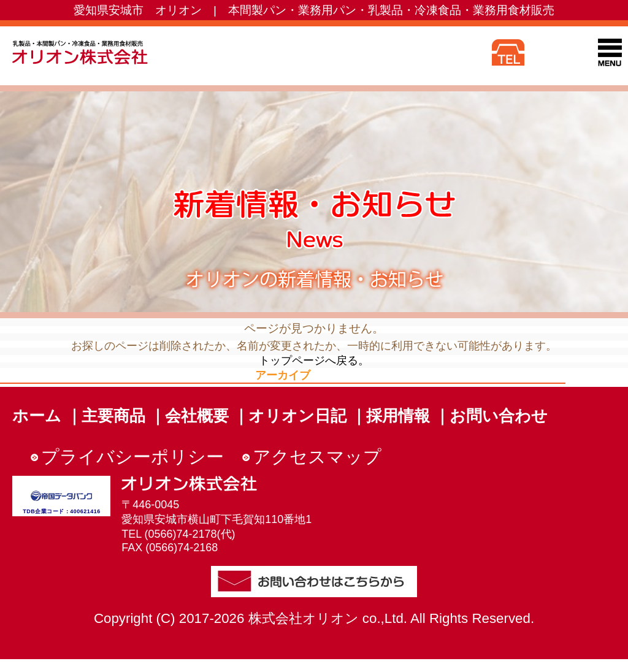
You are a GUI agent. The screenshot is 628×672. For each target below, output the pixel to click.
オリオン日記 (297, 416)
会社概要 (197, 416)
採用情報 (398, 416)
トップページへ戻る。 (314, 361)
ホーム (37, 416)
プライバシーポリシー (132, 457)
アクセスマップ (317, 457)
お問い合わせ (499, 416)
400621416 (85, 511)
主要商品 (113, 416)
